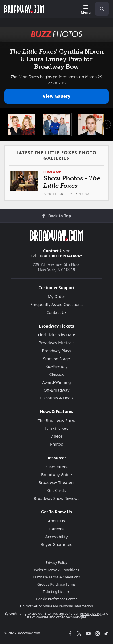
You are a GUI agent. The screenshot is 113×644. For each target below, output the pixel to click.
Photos (56, 444)
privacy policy (91, 613)
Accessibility (57, 537)
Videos (56, 436)
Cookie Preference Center (56, 599)
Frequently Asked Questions (56, 304)
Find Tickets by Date (57, 335)
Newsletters (56, 467)
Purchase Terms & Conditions (56, 577)
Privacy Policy (56, 563)
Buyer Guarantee (56, 544)
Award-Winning (56, 382)
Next (107, 124)
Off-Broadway (57, 390)
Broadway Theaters (57, 483)
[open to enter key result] (102, 9)
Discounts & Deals (57, 398)
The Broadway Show (57, 421)
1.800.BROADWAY (66, 256)
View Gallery (56, 96)
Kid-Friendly (56, 366)
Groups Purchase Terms (56, 584)
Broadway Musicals (56, 343)
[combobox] (100, 9)
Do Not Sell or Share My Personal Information (57, 606)
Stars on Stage (57, 359)
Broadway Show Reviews (57, 498)
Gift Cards (57, 490)
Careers (56, 529)
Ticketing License (56, 592)
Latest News (56, 429)
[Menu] (86, 10)
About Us (56, 521)
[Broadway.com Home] (24, 9)
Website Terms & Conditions (56, 570)
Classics (57, 374)
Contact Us (54, 251)
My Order (56, 296)
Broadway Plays (57, 351)
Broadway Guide (56, 475)
